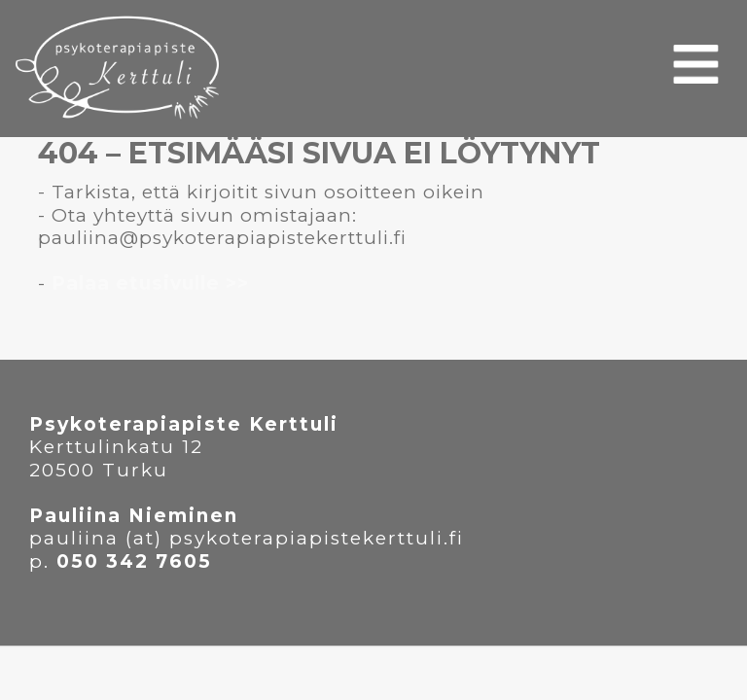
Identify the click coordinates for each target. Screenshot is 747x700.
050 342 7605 (134, 561)
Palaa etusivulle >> (150, 283)
